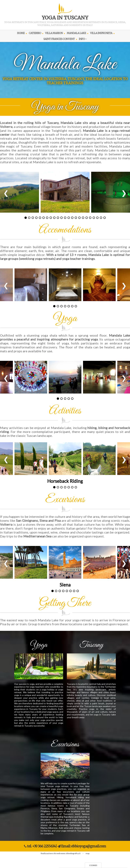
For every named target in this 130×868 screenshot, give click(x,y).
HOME (21, 33)
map (88, 853)
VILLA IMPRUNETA (101, 33)
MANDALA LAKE (76, 33)
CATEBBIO (35, 33)
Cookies (93, 865)
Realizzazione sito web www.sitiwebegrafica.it (61, 853)
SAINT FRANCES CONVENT (59, 39)
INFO (83, 39)
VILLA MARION (54, 33)
